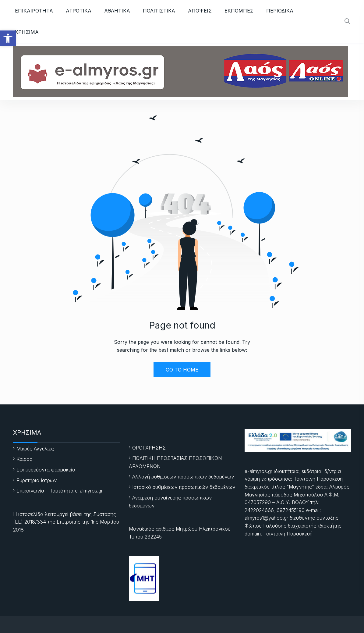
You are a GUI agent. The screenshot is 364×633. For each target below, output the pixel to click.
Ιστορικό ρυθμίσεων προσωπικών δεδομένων (184, 487)
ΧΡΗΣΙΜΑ (27, 32)
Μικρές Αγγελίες (35, 449)
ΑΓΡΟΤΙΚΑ (79, 11)
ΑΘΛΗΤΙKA (117, 11)
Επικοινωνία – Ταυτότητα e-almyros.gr (60, 491)
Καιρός (24, 459)
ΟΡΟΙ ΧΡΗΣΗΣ (149, 448)
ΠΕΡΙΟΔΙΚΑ (280, 11)
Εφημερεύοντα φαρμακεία (46, 470)
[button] (8, 38)
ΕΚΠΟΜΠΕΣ (239, 11)
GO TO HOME (182, 370)
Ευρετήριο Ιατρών (37, 480)
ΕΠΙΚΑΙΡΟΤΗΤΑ (34, 11)
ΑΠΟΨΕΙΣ (200, 11)
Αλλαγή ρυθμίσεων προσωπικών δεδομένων (183, 477)
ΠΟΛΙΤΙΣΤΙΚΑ (159, 11)
